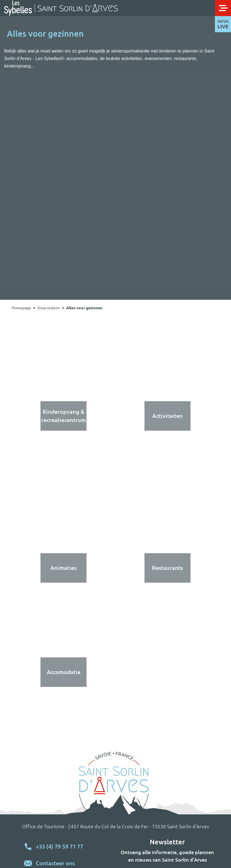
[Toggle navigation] (223, 8)
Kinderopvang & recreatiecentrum (64, 416)
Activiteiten (167, 416)
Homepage (21, 308)
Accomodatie (64, 672)
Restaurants (167, 568)
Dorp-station (49, 308)
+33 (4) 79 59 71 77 (59, 846)
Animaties (64, 568)
